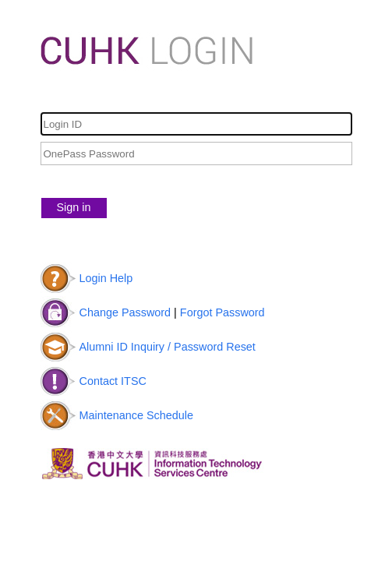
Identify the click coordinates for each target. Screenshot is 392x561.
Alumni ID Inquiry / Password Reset (168, 347)
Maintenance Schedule (136, 415)
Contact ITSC (113, 381)
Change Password (125, 312)
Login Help (106, 278)
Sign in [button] (74, 207)
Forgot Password (222, 312)
